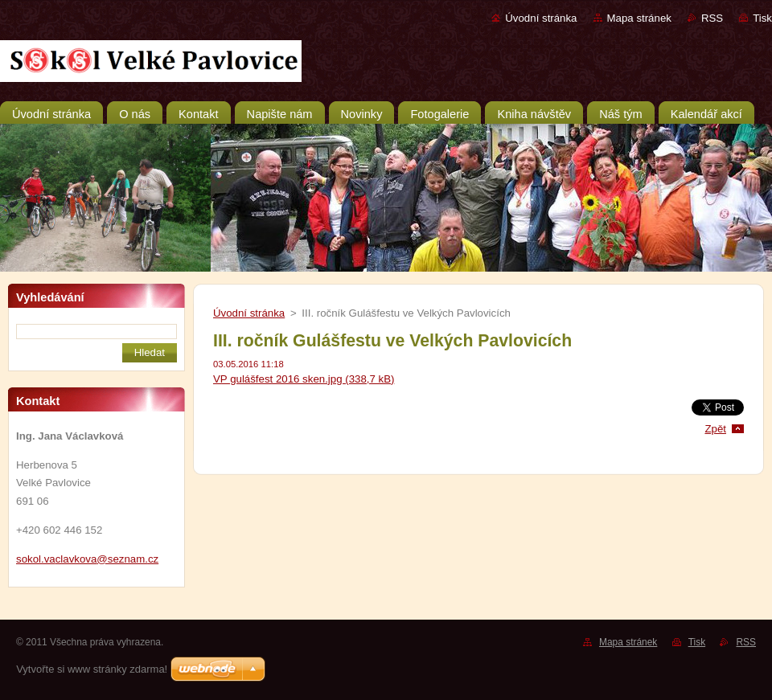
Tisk (762, 18)
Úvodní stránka (541, 18)
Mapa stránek (639, 18)
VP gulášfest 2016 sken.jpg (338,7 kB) (304, 379)
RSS (712, 18)
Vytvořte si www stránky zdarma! (92, 669)
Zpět (715, 429)
